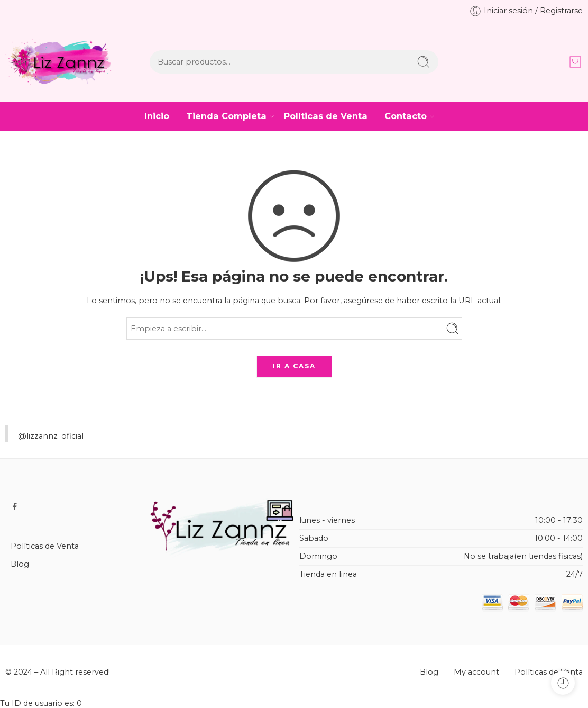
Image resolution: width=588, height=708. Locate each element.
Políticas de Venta (326, 116)
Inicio (157, 116)
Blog (20, 564)
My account (476, 672)
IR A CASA (294, 366)
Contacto (406, 116)
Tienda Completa (226, 116)
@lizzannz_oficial (51, 436)
